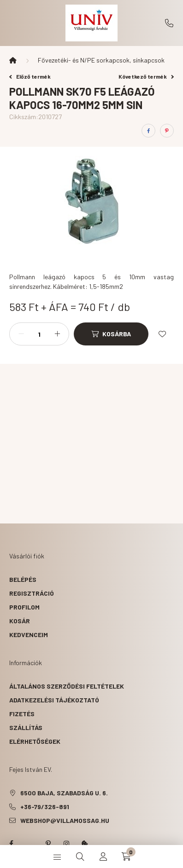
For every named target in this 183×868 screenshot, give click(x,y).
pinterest (48, 844)
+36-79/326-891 (169, 23)
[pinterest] (167, 131)
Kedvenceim (29, 635)
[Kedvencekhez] (162, 334)
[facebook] (148, 131)
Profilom (24, 607)
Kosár (20, 621)
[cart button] (126, 857)
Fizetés (22, 714)
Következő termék (146, 76)
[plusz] (57, 334)
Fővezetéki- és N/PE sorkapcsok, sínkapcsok (101, 60)
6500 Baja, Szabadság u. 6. (64, 793)
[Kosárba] (111, 334)
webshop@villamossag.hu (65, 820)
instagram (66, 844)
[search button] (80, 857)
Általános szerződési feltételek (67, 686)
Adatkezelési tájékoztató (54, 700)
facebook (11, 844)
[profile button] (103, 857)
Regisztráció (32, 593)
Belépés (23, 579)
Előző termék (30, 76)
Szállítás (26, 727)
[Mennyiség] (39, 334)
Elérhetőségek (35, 741)
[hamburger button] (57, 857)
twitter (30, 844)
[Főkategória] (13, 60)
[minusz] (21, 334)
